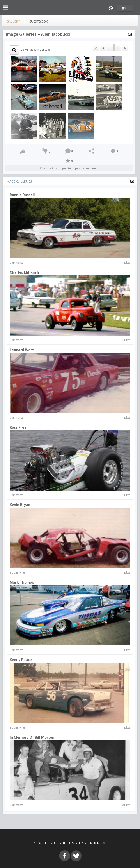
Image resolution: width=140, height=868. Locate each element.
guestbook (38, 21)
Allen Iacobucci (55, 34)
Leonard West (22, 350)
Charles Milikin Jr (25, 272)
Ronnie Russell (22, 195)
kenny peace (21, 660)
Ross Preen (19, 427)
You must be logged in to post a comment (69, 168)
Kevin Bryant (21, 505)
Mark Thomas (22, 582)
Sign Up (125, 8)
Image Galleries (21, 34)
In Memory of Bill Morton (32, 737)
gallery (13, 21)
